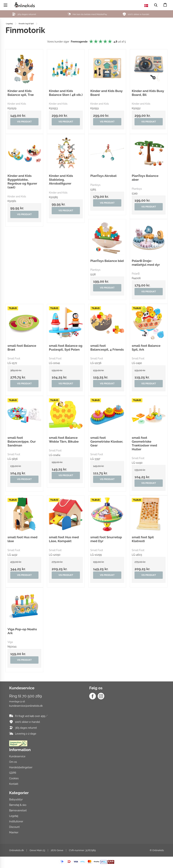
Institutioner (16, 821)
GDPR (13, 773)
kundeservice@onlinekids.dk (26, 706)
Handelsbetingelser (21, 767)
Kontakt (14, 784)
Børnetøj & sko (18, 805)
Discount (14, 827)
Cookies (14, 778)
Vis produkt (24, 122)
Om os (13, 762)
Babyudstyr (16, 799)
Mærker (14, 832)
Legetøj (14, 816)
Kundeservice (17, 756)
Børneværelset (18, 810)
